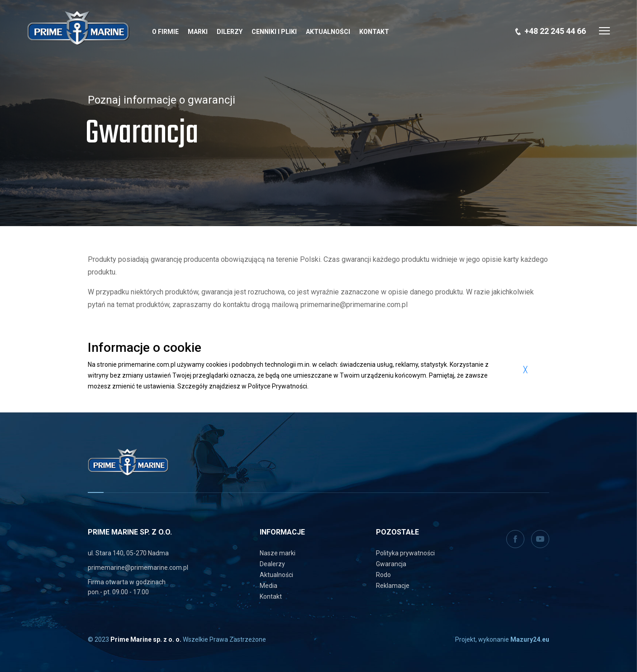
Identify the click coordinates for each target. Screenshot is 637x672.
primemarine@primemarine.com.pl (138, 568)
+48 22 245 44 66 (555, 31)
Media (269, 586)
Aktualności (328, 32)
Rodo (383, 575)
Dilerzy (230, 32)
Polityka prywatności (405, 553)
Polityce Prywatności (278, 386)
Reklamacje (393, 586)
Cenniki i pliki (274, 32)
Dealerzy (272, 564)
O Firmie (165, 32)
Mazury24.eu (530, 639)
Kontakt (374, 32)
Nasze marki (278, 553)
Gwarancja (391, 564)
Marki (198, 32)
